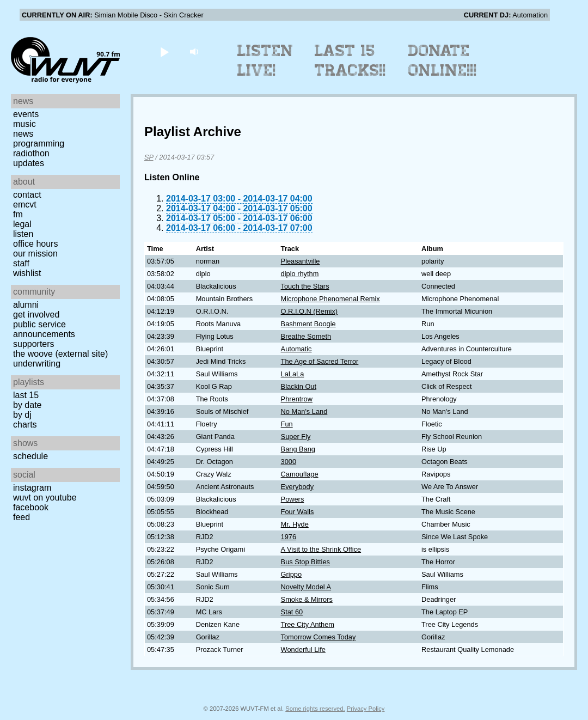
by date (27, 405)
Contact (27, 195)
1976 (289, 537)
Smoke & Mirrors (307, 599)
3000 (289, 462)
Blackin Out (299, 386)
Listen (23, 234)
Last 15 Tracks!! (350, 60)
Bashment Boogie (308, 324)
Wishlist (27, 273)
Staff (21, 263)
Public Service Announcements (44, 329)
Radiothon (31, 153)
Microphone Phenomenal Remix (330, 299)
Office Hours (35, 244)
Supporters (34, 344)
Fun (287, 424)
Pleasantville (301, 261)
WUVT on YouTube (45, 498)
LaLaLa (293, 374)
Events (26, 114)
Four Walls (298, 512)
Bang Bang (298, 449)
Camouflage (300, 474)
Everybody (297, 487)
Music (24, 124)
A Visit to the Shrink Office (321, 549)
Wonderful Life (303, 649)
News (23, 134)
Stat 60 (292, 612)
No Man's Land (304, 411)
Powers (293, 499)
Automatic (296, 349)
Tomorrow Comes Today (318, 637)
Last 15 (26, 395)
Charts (25, 425)
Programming (39, 144)
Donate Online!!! (443, 60)
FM (18, 214)
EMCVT (25, 205)
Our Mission (35, 254)
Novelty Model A (306, 587)
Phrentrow (297, 399)
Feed (22, 517)
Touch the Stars (305, 286)
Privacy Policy (366, 709)
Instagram (32, 488)
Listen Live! (265, 60)
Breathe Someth (306, 336)
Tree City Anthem (308, 624)
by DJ (22, 415)
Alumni (26, 305)
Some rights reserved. (315, 709)
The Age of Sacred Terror (320, 361)
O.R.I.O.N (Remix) (310, 311)
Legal (22, 224)
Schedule (30, 456)
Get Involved (36, 315)
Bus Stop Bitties (305, 562)
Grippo (291, 574)
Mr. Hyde (295, 524)
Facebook (31, 507)
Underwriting (37, 364)
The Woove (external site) (60, 354)
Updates (29, 163)
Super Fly (296, 437)
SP (149, 157)
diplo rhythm (300, 274)
